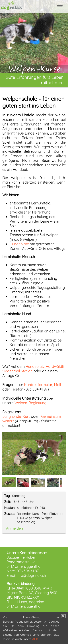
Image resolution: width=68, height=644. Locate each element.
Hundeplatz (19, 244)
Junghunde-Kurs (16, 416)
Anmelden (14, 528)
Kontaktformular (38, 385)
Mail (57, 385)
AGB (35, 639)
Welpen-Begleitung (30, 403)
